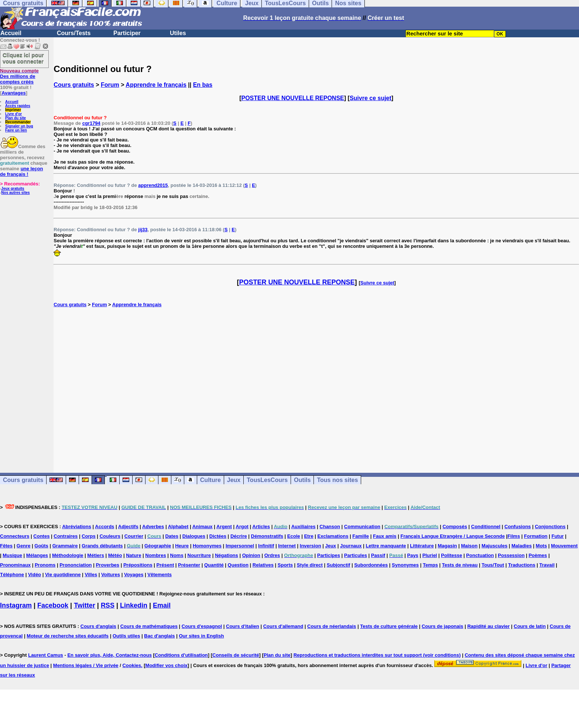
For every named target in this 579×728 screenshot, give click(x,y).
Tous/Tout (493, 565)
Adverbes (153, 527)
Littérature (422, 546)
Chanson (330, 527)
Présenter (189, 565)
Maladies (522, 546)
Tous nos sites (337, 480)
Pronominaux (15, 565)
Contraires (66, 536)
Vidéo (35, 575)
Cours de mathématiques (149, 626)
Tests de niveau (460, 565)
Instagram (16, 605)
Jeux (234, 480)
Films (514, 536)
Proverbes (107, 565)
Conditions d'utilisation (181, 655)
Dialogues (194, 536)
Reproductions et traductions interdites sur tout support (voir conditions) (377, 655)
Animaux (203, 527)
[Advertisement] (316, 382)
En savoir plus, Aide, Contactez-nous (109, 655)
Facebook (53, 605)
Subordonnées (371, 565)
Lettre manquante (386, 546)
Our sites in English (201, 636)
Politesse (451, 555)
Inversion (311, 546)
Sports (285, 565)
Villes (91, 575)
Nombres (155, 555)
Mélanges (37, 555)
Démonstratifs (267, 536)
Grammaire (65, 546)
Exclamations (333, 536)
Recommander (18, 122)
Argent (224, 527)
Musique (12, 555)
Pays (412, 555)
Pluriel (430, 555)
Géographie (158, 546)
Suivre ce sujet (371, 98)
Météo (115, 555)
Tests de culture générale (389, 626)
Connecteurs (15, 536)
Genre (24, 546)
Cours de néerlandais (332, 626)
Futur (557, 536)
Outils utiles (126, 636)
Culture (210, 480)
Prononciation (76, 565)
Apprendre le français (156, 85)
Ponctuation (480, 555)
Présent (165, 565)
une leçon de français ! (21, 171)
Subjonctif (339, 565)
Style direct (310, 565)
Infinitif (266, 546)
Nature (133, 555)
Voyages (134, 575)
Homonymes (207, 546)
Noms (177, 555)
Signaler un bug (19, 126)
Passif (378, 555)
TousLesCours (267, 480)
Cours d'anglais (98, 626)
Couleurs (110, 536)
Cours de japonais (443, 626)
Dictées (218, 536)
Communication (362, 527)
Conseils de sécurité (236, 655)
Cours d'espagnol (202, 626)
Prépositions (138, 565)
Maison (469, 546)
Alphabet (178, 527)
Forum (110, 85)
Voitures (111, 575)
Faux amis (385, 536)
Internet (287, 546)
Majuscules (494, 546)
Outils (302, 480)
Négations (227, 555)
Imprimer (13, 110)
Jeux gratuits (13, 189)
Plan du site (16, 118)
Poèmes (538, 555)
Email (162, 605)
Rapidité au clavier (488, 626)
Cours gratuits (74, 85)
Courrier (134, 536)
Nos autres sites (15, 193)
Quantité (214, 565)
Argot (242, 527)
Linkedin (134, 605)
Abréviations (77, 527)
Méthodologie (68, 555)
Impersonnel (240, 546)
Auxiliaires (304, 527)
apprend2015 (153, 185)
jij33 (143, 230)
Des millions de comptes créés (19, 76)
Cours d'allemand (283, 626)
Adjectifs (128, 527)
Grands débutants (102, 546)
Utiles (178, 33)
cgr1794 (91, 123)
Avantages (13, 93)
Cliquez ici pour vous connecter (23, 58)
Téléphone (12, 575)
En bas (203, 85)
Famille (361, 536)
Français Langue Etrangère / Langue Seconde (452, 536)
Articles (261, 527)
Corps (89, 536)
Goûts (41, 546)
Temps (430, 565)
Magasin (448, 546)
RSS (108, 605)
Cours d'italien (243, 626)
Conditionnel (486, 527)
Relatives (263, 565)
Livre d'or (13, 114)
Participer (127, 33)
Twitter (85, 605)
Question (238, 565)
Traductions (522, 565)
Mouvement (564, 546)
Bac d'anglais (159, 636)
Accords (105, 527)
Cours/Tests (74, 33)
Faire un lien (16, 130)
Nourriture (199, 555)
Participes (329, 555)
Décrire (239, 536)
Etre (309, 536)
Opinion (251, 555)
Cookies (132, 665)
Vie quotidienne (63, 575)
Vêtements (160, 575)
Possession (511, 555)
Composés (455, 527)
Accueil (11, 33)
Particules (356, 555)
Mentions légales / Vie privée (86, 665)
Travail (547, 565)
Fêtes (6, 546)
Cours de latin (530, 626)
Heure (182, 546)
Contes (41, 536)
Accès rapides (18, 106)
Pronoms (45, 565)
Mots (541, 546)
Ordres (272, 555)
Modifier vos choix (167, 665)
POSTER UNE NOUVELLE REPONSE (293, 98)
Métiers (96, 555)
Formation (536, 536)
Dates (172, 536)
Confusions (518, 527)
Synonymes (405, 565)
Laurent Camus (46, 655)
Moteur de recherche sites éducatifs (68, 636)
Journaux (351, 546)
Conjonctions (550, 527)
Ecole (294, 536)
